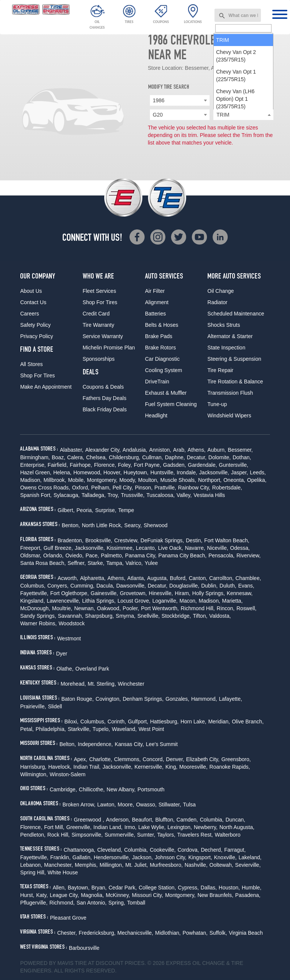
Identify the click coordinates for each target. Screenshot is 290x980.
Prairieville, (33, 706)
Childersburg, (124, 457)
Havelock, (60, 767)
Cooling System (164, 370)
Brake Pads (159, 336)
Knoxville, (225, 857)
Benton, (71, 525)
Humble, (251, 888)
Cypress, (188, 888)
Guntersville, (234, 465)
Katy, (42, 895)
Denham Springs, (143, 699)
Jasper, (240, 472)
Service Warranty (103, 336)
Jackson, (143, 857)
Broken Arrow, (79, 805)
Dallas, (209, 888)
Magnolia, (92, 895)
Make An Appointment (46, 387)
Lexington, (180, 827)
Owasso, (146, 805)
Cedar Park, (123, 888)
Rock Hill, (58, 835)
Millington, (112, 865)
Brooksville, (99, 540)
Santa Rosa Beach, (43, 563)
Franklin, (60, 857)
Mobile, (76, 480)
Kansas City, (130, 744)
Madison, (31, 480)
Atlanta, (136, 578)
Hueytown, (136, 472)
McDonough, (35, 608)
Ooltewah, (221, 865)
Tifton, (200, 616)
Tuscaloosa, (161, 495)
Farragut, (235, 850)
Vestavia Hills (209, 495)
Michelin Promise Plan (109, 348)
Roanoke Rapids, (230, 767)
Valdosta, (220, 616)
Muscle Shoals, (178, 480)
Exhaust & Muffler (166, 393)
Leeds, (258, 472)
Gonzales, (177, 699)
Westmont (69, 638)
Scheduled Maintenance (236, 314)
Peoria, (85, 510)
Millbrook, (55, 480)
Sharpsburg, (99, 616)
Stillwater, (170, 805)
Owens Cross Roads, (45, 488)
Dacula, (105, 586)
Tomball (136, 903)
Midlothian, (168, 933)
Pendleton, (33, 835)
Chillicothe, (92, 789)
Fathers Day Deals (105, 398)
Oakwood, (109, 608)
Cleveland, (110, 850)
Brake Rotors (160, 348)
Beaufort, (143, 820)
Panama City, (141, 555)
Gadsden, (175, 465)
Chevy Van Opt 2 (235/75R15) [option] (236, 143)
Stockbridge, (176, 616)
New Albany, (121, 789)
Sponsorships (99, 359)
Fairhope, (81, 465)
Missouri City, (147, 895)
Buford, (178, 578)
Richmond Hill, (198, 608)
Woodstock (72, 623)
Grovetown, (133, 593)
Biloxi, (71, 722)
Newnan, (84, 608)
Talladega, (94, 495)
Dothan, (242, 457)
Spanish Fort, (36, 495)
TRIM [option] (222, 127)
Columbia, (212, 820)
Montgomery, (102, 480)
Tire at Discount (99, 963)
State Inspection (226, 348)
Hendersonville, (112, 857)
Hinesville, (161, 593)
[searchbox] (243, 115)
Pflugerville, (34, 903)
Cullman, (152, 457)
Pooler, (131, 608)
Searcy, (133, 525)
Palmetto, (112, 555)
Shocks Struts (224, 325)
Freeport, (31, 548)
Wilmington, (34, 774)
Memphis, (86, 865)
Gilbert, (66, 510)
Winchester (131, 684)
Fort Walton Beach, (227, 540)
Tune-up (217, 404)
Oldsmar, (31, 555)
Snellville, (149, 616)
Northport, (210, 480)
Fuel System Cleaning (171, 404)
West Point (151, 729)
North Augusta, (237, 827)
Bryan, (99, 888)
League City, (65, 895)
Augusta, (158, 578)
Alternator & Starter (230, 336)
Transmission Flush (230, 393)
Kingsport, (200, 857)
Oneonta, (234, 480)
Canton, (198, 578)
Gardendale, (203, 465)
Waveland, (124, 729)
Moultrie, (62, 608)
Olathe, (65, 669)
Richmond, (62, 903)
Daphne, (175, 457)
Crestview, (127, 540)
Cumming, (82, 586)
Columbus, (33, 586)
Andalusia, (135, 450)
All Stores (31, 364)
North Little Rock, (102, 525)
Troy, (113, 495)
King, (171, 767)
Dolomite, (220, 457)
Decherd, (212, 850)
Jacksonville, (214, 472)
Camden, (187, 820)
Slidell (55, 706)
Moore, (126, 805)
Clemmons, (127, 759)
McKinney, (118, 895)
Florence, (105, 465)
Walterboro (228, 835)
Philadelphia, (51, 729)
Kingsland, (32, 601)
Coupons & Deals (103, 387)
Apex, (80, 759)
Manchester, (59, 865)
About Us (31, 291)
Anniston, (160, 450)
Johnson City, (171, 857)
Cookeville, (163, 850)
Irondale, (187, 472)
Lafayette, (231, 699)
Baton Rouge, (77, 699)
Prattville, (165, 488)
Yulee (151, 563)
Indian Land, (108, 827)
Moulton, (148, 480)
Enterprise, (33, 465)
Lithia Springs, (99, 601)
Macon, (188, 601)
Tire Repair (220, 370)
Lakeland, (250, 857)
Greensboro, (236, 759)
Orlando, (53, 555)
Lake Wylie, (152, 827)
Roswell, (246, 608)
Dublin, (210, 586)
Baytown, (79, 888)
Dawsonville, (131, 586)
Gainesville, (104, 593)
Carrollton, (221, 578)
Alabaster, (71, 450)
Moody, (128, 480)
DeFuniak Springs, (162, 540)
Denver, (175, 759)
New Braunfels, (215, 895)
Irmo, (130, 827)
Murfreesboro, (166, 865)
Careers (29, 314)
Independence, (95, 744)
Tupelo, (101, 729)
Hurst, (27, 895)
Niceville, (217, 548)
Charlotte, (101, 759)
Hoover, (113, 472)
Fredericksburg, (97, 933)
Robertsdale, (227, 488)
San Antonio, (92, 903)
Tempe (126, 510)
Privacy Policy (36, 336)
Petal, (27, 729)
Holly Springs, (208, 593)
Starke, (96, 563)
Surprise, (106, 510)
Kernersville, (149, 767)
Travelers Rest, (195, 835)
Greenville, (79, 827)
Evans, (246, 586)
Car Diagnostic (162, 359)
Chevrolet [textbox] (228, 100)
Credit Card (96, 314)
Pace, (92, 555)
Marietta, (232, 601)
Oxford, (81, 488)
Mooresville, (194, 767)
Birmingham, (35, 457)
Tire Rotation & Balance (235, 382)
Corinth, (117, 722)
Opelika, (257, 480)
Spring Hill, (33, 872)
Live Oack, (171, 548)
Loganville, (165, 601)
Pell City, (123, 488)
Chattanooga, (79, 850)
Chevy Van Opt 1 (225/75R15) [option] (236, 162)
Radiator (217, 302)
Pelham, (101, 488)
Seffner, (77, 563)
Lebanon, (31, 865)
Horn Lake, (193, 722)
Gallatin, (82, 857)
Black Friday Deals (105, 409)
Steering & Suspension (234, 359)
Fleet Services (99, 291)
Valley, (184, 495)
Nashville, (196, 865)
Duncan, (235, 820)
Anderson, (118, 820)
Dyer (62, 654)
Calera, (76, 457)
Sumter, (146, 835)
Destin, (194, 540)
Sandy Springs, (38, 616)
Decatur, (197, 457)
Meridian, (219, 722)
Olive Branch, (248, 722)
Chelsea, (96, 457)
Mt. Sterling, (102, 684)
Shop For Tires (37, 375)
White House (63, 872)
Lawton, (107, 805)
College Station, (157, 888)
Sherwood (155, 525)
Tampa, (115, 563)
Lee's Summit (162, 744)
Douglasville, (184, 586)
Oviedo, (74, 555)
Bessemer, (240, 450)
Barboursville (84, 948)
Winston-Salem (68, 774)
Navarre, (195, 548)
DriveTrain (157, 382)
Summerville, (120, 835)
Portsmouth (151, 789)
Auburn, (217, 450)
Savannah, (70, 616)
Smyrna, (126, 616)
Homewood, (87, 472)
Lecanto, (146, 548)
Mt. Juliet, (137, 865)
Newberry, (206, 827)
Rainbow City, (194, 488)
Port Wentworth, (160, 608)
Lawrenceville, (64, 601)
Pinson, (144, 488)
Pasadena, (248, 895)
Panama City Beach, (182, 555)
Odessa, (240, 548)
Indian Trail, (87, 767)
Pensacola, (221, 555)
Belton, (68, 744)
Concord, (153, 759)
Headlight (156, 415)
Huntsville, (163, 472)
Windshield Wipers (229, 415)
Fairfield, (58, 465)
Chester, (67, 933)
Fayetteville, (34, 593)
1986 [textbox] (159, 100)
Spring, (117, 903)
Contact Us (33, 302)
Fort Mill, (54, 827)
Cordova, (188, 850)
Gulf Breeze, (58, 548)
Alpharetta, (93, 578)
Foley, (125, 465)
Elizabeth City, (203, 759)
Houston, (229, 888)
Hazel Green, (35, 472)
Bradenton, (70, 540)
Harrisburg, (33, 767)
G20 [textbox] (158, 115)
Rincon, (226, 608)
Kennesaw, (240, 593)
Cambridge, (63, 789)
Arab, (179, 450)
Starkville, (79, 729)
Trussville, (133, 495)
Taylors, (166, 835)
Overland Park (92, 669)
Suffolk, (218, 933)
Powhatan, (195, 933)
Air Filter (155, 291)
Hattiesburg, (164, 722)
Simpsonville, (87, 835)
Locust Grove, (134, 601)
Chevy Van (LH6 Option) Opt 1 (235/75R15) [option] (235, 186)
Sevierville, (248, 865)
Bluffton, (165, 820)
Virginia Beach (246, 933)
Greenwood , (89, 820)
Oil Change (221, 291)
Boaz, (59, 457)
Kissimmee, (120, 548)
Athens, (197, 450)
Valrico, (134, 563)
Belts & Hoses (162, 325)
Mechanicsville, (135, 933)
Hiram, (183, 593)
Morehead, (73, 684)
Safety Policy (35, 325)
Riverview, (248, 555)
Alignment (157, 302)
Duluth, (228, 586)
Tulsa (190, 805)
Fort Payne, (147, 465)
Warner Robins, (38, 623)
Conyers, (58, 586)
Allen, (59, 888)
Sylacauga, (67, 495)
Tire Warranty (99, 325)
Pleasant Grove (68, 918)
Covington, (108, 699)
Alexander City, (103, 450)
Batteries (155, 314)
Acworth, (68, 578)
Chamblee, (248, 578)
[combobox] (238, 15)
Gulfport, (138, 722)
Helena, (62, 472)
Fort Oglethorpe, (69, 593)
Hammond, (204, 699)
